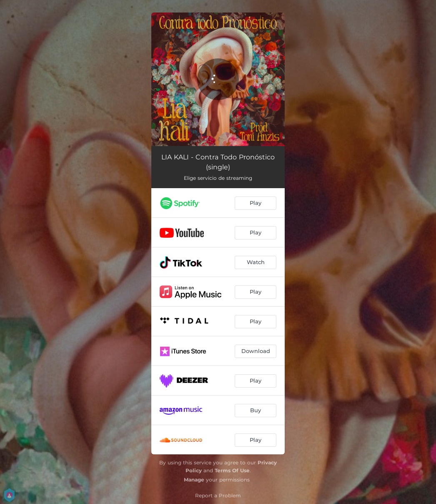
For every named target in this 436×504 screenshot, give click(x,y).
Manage (194, 480)
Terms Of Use (232, 470)
